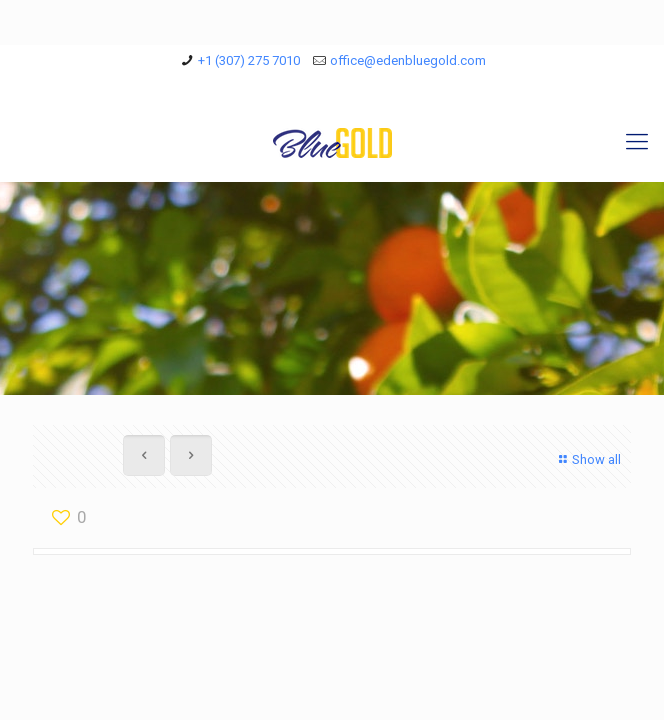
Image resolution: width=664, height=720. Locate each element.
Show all (587, 459)
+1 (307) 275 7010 (249, 60)
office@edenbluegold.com (408, 60)
